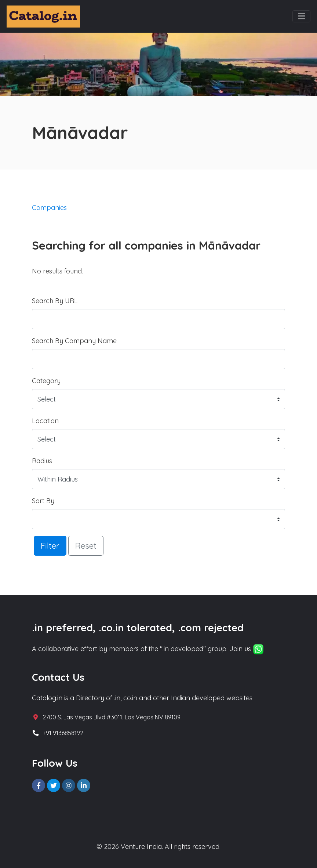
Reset (86, 546)
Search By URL (55, 301)
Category (46, 381)
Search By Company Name (74, 341)
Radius (42, 461)
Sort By (43, 501)
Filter (50, 546)
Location (45, 421)
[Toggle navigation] (301, 17)
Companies (49, 208)
